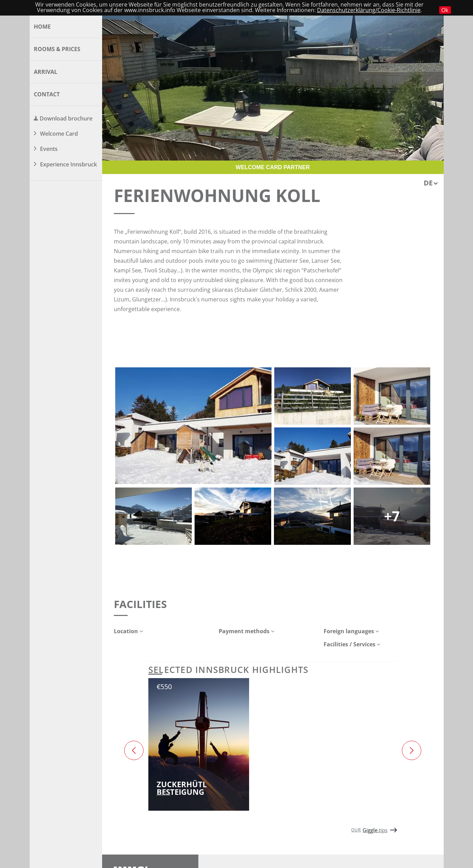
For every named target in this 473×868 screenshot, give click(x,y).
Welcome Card (59, 134)
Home (42, 27)
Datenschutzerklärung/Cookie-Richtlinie (369, 10)
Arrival (46, 72)
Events (49, 149)
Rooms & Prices (57, 49)
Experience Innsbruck (68, 164)
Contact (47, 94)
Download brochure (66, 118)
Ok (445, 10)
